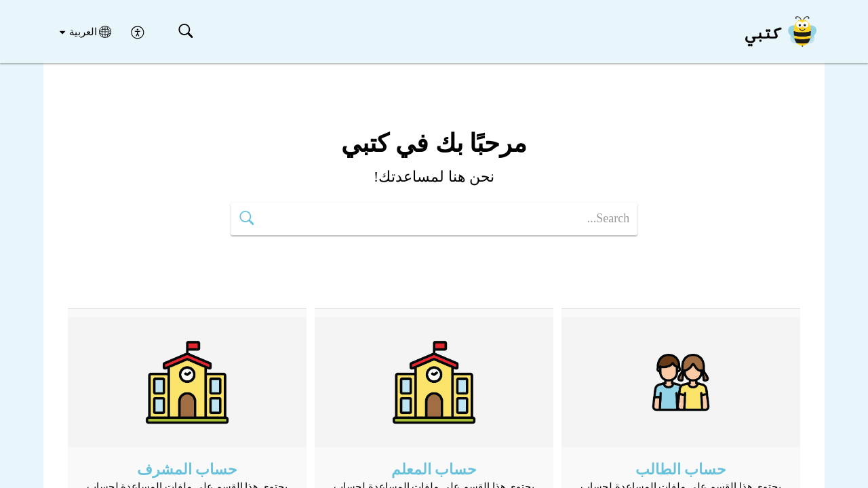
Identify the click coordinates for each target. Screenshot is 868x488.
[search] (434, 219)
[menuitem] (138, 31)
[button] (185, 32)
